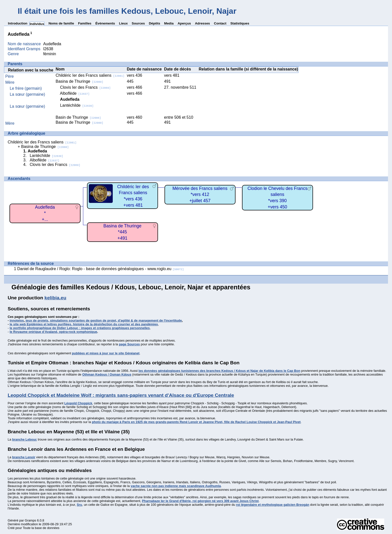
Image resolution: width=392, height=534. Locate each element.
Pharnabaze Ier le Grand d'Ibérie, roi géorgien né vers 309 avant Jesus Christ (200, 501)
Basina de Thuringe (79, 81)
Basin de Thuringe (78, 117)
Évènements (105, 23)
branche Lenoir (23, 457)
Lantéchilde (77, 105)
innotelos (17, 320)
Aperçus (184, 23)
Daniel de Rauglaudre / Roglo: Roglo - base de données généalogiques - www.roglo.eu (100, 269)
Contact (220, 23)
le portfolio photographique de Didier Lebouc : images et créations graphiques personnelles (80, 328)
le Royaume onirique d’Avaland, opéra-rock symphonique (53, 332)
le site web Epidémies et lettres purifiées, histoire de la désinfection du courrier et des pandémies (84, 324)
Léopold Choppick (78, 403)
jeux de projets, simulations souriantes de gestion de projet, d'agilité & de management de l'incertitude (104, 320)
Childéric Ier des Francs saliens (90, 75)
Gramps (30, 520)
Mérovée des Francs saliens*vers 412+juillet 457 (200, 195)
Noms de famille (61, 23)
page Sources (129, 344)
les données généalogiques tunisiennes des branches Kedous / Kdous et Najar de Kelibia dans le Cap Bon (219, 371)
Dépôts (154, 23)
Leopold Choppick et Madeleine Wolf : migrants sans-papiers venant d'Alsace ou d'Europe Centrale (121, 395)
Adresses (202, 23)
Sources (138, 23)
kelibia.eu (55, 298)
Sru (79, 505)
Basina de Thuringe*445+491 (122, 232)
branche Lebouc (24, 439)
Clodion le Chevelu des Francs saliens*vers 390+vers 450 (277, 198)
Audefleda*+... (45, 213)
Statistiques (240, 23)
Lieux (123, 23)
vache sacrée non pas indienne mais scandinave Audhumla (176, 486)
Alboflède (75, 93)
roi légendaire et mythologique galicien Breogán (273, 505)
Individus (37, 24)
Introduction (18, 23)
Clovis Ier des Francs (85, 87)
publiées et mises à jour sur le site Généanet (106, 353)
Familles (85, 23)
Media (169, 23)
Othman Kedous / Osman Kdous (107, 374)
